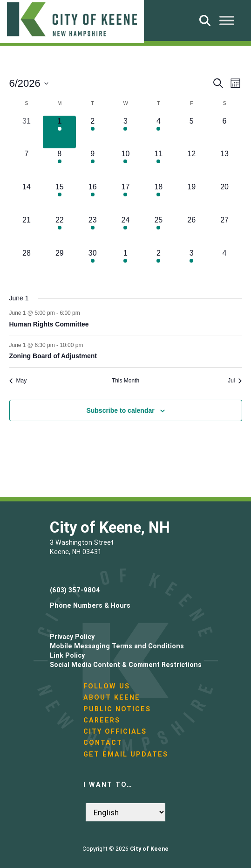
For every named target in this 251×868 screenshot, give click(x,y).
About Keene (112, 697)
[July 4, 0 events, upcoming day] (225, 264)
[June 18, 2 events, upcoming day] (159, 198)
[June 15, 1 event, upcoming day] (59, 198)
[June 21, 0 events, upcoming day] (27, 231)
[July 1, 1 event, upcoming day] (125, 264)
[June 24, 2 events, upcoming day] (125, 231)
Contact (103, 743)
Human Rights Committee (49, 324)
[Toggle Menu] (227, 20)
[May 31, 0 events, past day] (27, 132)
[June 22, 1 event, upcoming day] (59, 231)
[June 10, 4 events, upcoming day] (125, 165)
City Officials (115, 731)
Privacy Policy (72, 637)
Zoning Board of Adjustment (53, 356)
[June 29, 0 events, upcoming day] (59, 264)
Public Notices (117, 709)
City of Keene (149, 849)
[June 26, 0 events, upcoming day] (192, 231)
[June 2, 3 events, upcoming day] (92, 132)
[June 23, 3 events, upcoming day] (92, 231)
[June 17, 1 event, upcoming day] (125, 198)
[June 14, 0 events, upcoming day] (27, 198)
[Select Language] (125, 812)
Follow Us (107, 686)
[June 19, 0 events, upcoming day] (192, 198)
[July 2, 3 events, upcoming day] (159, 264)
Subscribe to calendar (120, 410)
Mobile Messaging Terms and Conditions (117, 646)
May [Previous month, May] (18, 381)
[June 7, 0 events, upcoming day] (27, 165)
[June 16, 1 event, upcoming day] (92, 198)
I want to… (108, 785)
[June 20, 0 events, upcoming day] (225, 198)
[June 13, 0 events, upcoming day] (225, 165)
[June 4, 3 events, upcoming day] (159, 132)
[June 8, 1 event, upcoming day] (59, 165)
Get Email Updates (126, 754)
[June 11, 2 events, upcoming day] (159, 165)
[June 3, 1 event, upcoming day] (125, 132)
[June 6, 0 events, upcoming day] (225, 132)
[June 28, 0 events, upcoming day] (27, 264)
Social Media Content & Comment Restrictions (126, 665)
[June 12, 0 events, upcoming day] (192, 165)
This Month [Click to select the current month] (125, 381)
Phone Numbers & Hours (90, 605)
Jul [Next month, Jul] (235, 381)
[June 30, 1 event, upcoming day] (92, 264)
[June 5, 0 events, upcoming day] (192, 132)
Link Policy (67, 655)
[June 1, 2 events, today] (59, 132)
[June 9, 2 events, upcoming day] (92, 165)
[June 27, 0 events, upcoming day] (225, 231)
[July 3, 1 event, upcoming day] (192, 264)
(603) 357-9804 (75, 590)
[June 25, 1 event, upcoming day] (159, 231)
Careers (102, 720)
